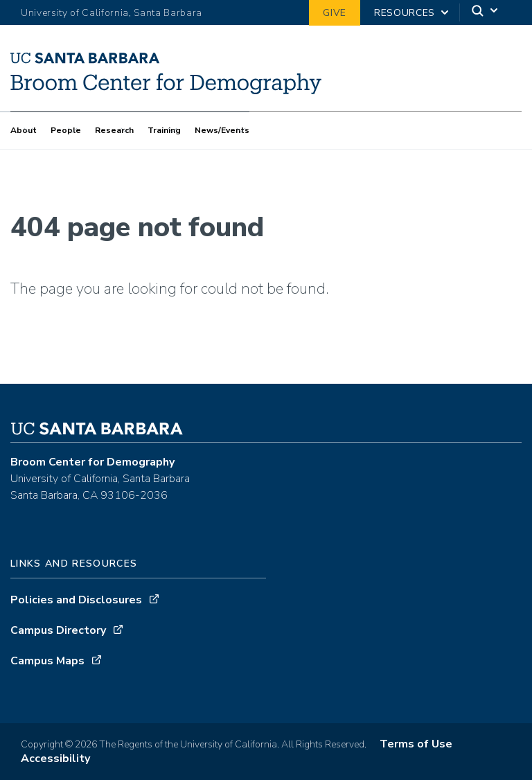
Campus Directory (58, 630)
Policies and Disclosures (76, 600)
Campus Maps (47, 661)
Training (164, 130)
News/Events (222, 130)
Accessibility (55, 759)
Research (114, 130)
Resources (405, 13)
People (66, 130)
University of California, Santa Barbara (112, 13)
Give (335, 13)
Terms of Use (416, 744)
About (24, 130)
